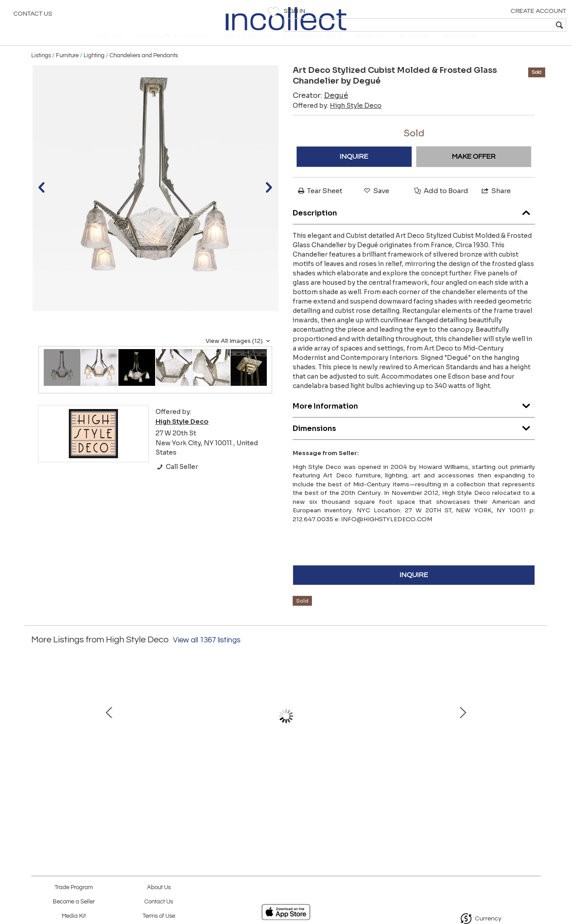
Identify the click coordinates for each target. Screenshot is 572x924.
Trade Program (74, 888)
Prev (38, 733)
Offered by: (337, 118)
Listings (41, 68)
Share (496, 203)
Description (414, 223)
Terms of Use (159, 916)
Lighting (94, 68)
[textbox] (501, 25)
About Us (159, 888)
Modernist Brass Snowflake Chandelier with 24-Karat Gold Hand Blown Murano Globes (284, 774)
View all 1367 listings (207, 653)
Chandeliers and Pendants (144, 68)
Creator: (320, 108)
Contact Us (33, 16)
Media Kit (74, 916)
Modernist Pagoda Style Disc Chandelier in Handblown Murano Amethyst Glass (96, 774)
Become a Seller (74, 902)
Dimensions (414, 439)
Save (376, 203)
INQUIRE (354, 169)
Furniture (67, 68)
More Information (414, 416)
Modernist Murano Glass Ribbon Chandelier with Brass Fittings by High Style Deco (471, 774)
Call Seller (177, 479)
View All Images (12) (239, 354)
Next (534, 733)
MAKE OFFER (474, 169)
